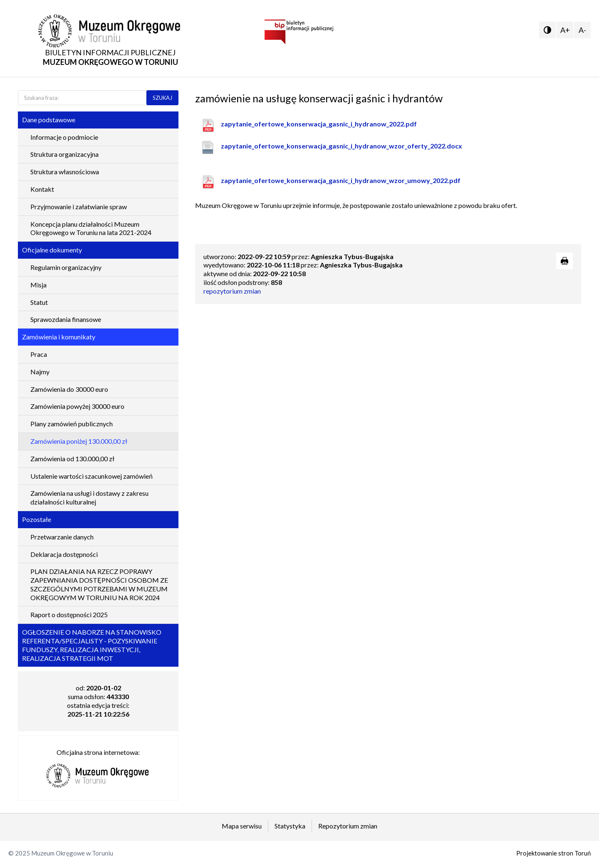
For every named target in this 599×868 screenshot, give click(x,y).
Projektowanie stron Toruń (553, 853)
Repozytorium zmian (348, 826)
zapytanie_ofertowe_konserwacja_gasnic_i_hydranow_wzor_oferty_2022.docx (342, 146)
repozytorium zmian (232, 291)
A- (582, 30)
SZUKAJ (162, 98)
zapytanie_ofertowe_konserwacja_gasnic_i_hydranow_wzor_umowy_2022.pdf (341, 180)
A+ (565, 30)
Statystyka (290, 826)
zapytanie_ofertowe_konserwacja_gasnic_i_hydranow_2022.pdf (319, 124)
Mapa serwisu (242, 826)
